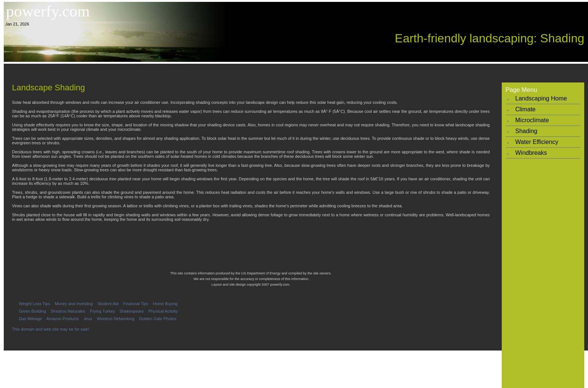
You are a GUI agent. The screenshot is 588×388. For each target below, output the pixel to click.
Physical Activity (163, 311)
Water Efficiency (537, 142)
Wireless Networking (115, 319)
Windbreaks (531, 153)
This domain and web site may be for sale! (51, 329)
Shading (526, 131)
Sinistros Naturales (68, 311)
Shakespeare (132, 311)
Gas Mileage (30, 319)
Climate (525, 109)
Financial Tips (136, 304)
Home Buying (165, 304)
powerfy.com (48, 11)
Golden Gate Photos (158, 319)
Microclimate (532, 120)
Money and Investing (74, 304)
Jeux (88, 319)
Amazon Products (63, 319)
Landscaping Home (541, 98)
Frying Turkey (103, 311)
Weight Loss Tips (34, 304)
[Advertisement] (296, 70)
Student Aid (108, 304)
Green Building (32, 311)
